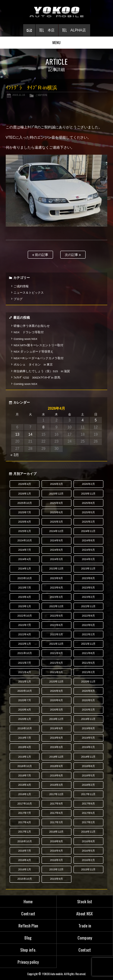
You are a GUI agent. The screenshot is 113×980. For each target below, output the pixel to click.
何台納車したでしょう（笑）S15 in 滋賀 (42, 371)
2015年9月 (56, 879)
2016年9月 (56, 841)
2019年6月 (56, 738)
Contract (28, 913)
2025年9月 (56, 503)
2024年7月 (25, 550)
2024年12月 (57, 531)
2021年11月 (88, 644)
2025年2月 (88, 522)
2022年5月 (88, 625)
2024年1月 (25, 569)
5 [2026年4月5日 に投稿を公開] (96, 420)
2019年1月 (25, 757)
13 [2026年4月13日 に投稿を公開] (17, 434)
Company (85, 938)
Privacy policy (28, 962)
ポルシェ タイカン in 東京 (33, 364)
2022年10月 (25, 616)
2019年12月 (57, 719)
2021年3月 (56, 672)
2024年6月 (56, 550)
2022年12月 (57, 606)
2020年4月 (25, 710)
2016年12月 (57, 832)
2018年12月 (57, 757)
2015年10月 (25, 879)
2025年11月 (88, 494)
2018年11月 (88, 757)
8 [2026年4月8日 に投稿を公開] (44, 427)
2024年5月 (88, 550)
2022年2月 (88, 634)
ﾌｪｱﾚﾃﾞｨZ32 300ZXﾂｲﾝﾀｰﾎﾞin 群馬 (37, 377)
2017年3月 (56, 822)
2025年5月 (88, 512)
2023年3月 (56, 597)
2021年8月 (88, 653)
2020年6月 (56, 700)
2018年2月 (88, 785)
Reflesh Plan (28, 925)
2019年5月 (88, 738)
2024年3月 (56, 559)
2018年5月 (88, 775)
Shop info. (28, 950)
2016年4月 (25, 860)
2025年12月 (57, 494)
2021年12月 (57, 644)
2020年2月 (88, 710)
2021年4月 (25, 672)
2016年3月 (56, 860)
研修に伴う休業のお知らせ (32, 326)
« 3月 (15, 455)
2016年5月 (88, 851)
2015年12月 (57, 869)
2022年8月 (88, 616)
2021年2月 (88, 672)
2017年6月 (56, 813)
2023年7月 (25, 588)
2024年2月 (88, 559)
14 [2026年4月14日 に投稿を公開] (30, 434)
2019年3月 (56, 747)
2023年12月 (57, 569)
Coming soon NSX (25, 339)
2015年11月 (88, 869)
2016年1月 (25, 869)
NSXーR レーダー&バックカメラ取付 (39, 358)
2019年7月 (25, 738)
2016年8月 (88, 841)
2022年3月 (56, 634)
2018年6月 (56, 775)
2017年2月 (88, 822)
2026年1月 (25, 494)
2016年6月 (56, 851)
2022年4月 (25, 634)
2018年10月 (25, 766)
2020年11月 (88, 682)
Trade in (85, 925)
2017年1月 (25, 832)
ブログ (18, 299)
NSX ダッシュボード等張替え (33, 351)
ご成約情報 (41, 95)
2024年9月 (56, 540)
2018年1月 (25, 794)
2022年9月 (56, 616)
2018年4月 (25, 785)
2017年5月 (88, 813)
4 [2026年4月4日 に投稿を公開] (83, 420)
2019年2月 (88, 747)
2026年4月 (25, 484)
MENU (56, 42)
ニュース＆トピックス (29, 293)
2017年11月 (88, 794)
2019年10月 (25, 728)
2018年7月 (25, 775)
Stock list (85, 901)
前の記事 (40, 255)
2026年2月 (88, 484)
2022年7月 (25, 625)
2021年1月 (25, 682)
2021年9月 (56, 653)
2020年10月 (25, 691)
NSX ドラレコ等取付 (29, 332)
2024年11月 (88, 531)
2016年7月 (25, 851)
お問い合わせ (29, 30)
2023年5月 (88, 588)
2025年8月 (88, 503)
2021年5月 (88, 663)
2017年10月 (25, 804)
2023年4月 (25, 597)
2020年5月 (88, 700)
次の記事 (73, 255)
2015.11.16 (19, 95)
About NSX (85, 913)
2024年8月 (88, 540)
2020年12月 (57, 682)
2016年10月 (25, 841)
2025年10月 (25, 503)
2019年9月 (56, 728)
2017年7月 (25, 813)
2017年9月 (56, 804)
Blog (28, 938)
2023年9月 (56, 578)
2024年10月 (25, 540)
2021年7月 (25, 663)
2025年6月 (56, 512)
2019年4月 (25, 747)
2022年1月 (25, 644)
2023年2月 (88, 597)
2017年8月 (88, 804)
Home (28, 901)
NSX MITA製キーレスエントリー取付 (38, 345)
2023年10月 (25, 578)
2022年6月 (56, 625)
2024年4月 (25, 559)
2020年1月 (25, 719)
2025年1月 (25, 531)
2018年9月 (56, 766)
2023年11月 (88, 569)
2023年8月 (88, 578)
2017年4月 (25, 822)
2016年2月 (88, 860)
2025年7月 (25, 512)
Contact (85, 950)
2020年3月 (56, 710)
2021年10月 (25, 653)
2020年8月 (88, 691)
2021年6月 (56, 663)
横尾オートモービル (57, 12)
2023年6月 (56, 588)
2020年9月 (56, 691)
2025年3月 (56, 522)
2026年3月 (56, 484)
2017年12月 (57, 794)
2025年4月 (25, 522)
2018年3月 (56, 785)
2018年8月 (88, 766)
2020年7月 (25, 700)
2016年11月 (88, 832)
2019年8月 (88, 728)
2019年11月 (88, 719)
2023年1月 (25, 606)
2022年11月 (88, 606)
